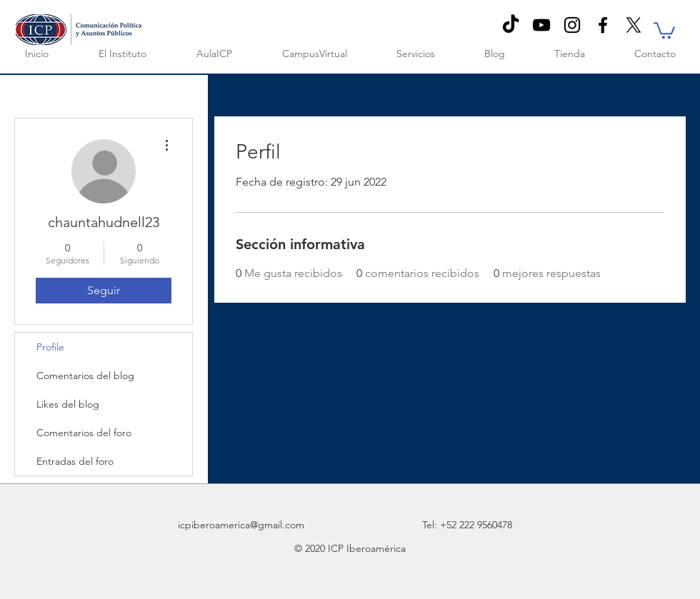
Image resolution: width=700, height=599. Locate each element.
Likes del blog (68, 404)
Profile (50, 347)
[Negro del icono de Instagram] (572, 25)
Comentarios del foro (84, 433)
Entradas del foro (75, 461)
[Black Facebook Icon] (603, 25)
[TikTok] (511, 25)
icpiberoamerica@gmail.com (241, 525)
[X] (634, 25)
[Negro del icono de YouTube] (541, 25)
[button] (664, 30)
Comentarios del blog (85, 376)
